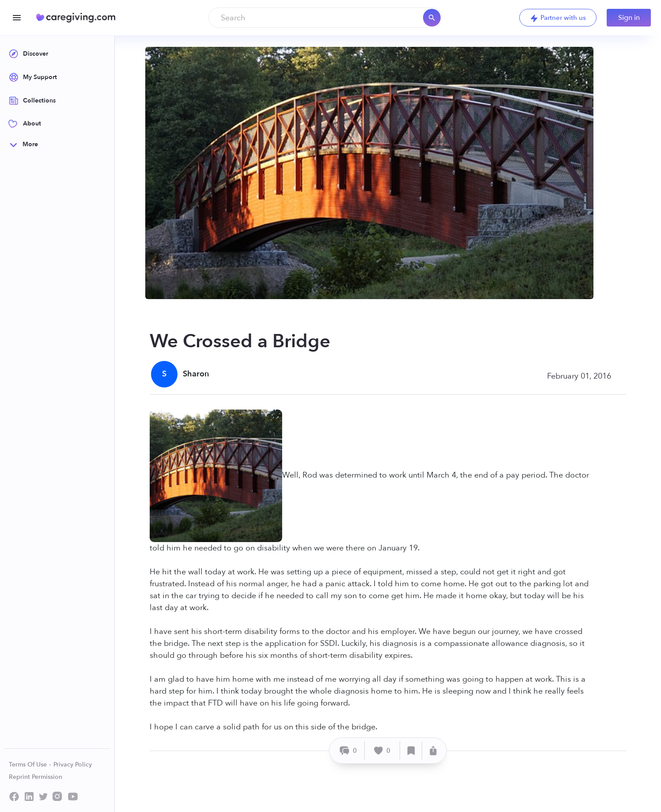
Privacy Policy (73, 765)
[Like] (382, 750)
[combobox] (325, 18)
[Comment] (348, 750)
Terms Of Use (30, 765)
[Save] (411, 750)
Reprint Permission (36, 777)
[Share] (433, 750)
